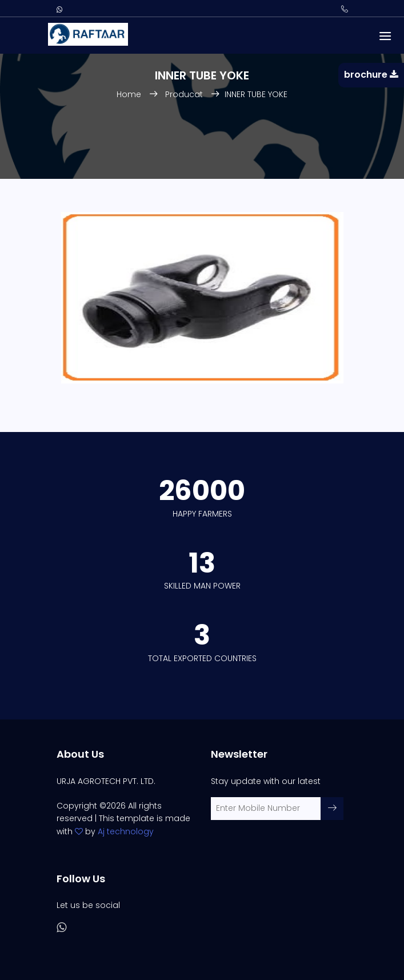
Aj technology (126, 831)
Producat (184, 94)
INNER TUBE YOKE (256, 94)
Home (130, 94)
